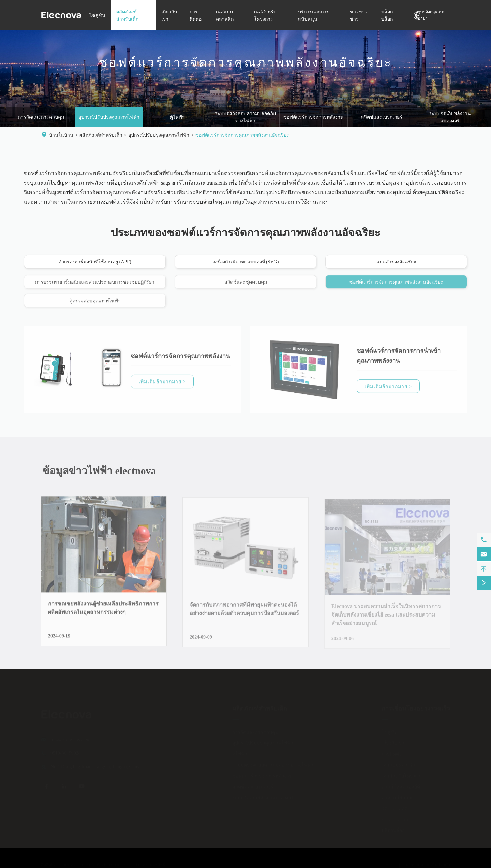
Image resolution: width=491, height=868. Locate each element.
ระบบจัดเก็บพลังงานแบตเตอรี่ (450, 118)
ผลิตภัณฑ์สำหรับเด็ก (101, 135)
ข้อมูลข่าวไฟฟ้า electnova (102, 471)
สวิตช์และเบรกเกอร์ (382, 118)
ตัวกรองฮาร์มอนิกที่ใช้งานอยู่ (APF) (95, 262)
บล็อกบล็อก (393, 828)
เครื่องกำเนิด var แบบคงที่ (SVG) (246, 262)
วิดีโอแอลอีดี (395, 806)
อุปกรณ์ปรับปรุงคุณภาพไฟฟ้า (109, 118)
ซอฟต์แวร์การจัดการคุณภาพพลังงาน (180, 359)
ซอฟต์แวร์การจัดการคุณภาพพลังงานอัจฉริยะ (242, 135)
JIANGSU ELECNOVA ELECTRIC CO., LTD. (103, 863)
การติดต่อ (392, 752)
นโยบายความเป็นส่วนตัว (428, 863)
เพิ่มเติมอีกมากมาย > (162, 385)
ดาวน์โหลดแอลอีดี (401, 785)
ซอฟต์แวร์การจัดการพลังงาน (314, 118)
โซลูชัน (97, 16)
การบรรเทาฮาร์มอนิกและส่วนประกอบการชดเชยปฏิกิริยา (95, 285)
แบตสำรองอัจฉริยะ (396, 262)
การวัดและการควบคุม (41, 118)
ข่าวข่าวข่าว (395, 817)
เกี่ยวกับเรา (393, 741)
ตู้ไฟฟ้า (177, 118)
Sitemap (386, 863)
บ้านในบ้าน (61, 135)
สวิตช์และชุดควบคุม (246, 285)
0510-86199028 (66, 751)
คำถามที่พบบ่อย (398, 795)
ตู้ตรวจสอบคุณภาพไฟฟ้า (95, 304)
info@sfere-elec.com (70, 737)
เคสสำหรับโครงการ (402, 774)
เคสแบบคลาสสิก (399, 763)
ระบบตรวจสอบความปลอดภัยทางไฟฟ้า (245, 118)
